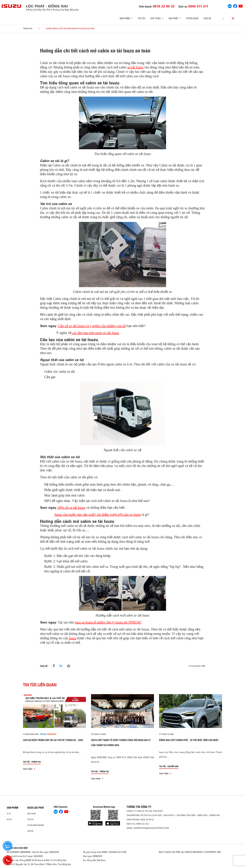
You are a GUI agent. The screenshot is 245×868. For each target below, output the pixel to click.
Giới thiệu (32, 814)
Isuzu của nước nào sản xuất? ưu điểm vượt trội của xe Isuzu (98, 514)
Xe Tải (9, 819)
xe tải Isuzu (135, 67)
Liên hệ (207, 18)
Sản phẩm (13, 808)
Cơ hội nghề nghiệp (36, 825)
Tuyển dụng (192, 18)
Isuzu (72, 638)
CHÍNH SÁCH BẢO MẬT (17, 848)
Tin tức (141, 18)
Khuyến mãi (173, 766)
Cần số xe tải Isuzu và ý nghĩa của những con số (92, 326)
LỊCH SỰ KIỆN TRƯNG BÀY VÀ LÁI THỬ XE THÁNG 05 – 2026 (53, 740)
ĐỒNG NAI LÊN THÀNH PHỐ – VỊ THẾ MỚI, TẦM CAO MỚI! (189, 740)
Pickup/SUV (52, 734)
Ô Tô (9, 814)
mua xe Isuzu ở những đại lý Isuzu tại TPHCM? (108, 622)
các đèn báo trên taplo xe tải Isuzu (95, 333)
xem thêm (29, 769)
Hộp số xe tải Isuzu (71, 508)
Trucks (43, 734)
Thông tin (36, 762)
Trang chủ (28, 29)
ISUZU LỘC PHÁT (36, 808)
